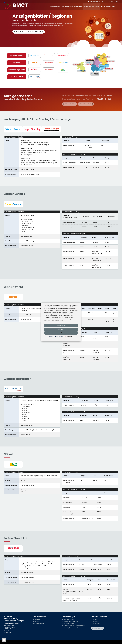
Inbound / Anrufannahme (72, 6)
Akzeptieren (61, 326)
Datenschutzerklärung (63, 339)
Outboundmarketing (109, 6)
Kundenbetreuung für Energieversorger (74, 626)
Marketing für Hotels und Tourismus (73, 628)
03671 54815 (115, 2)
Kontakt (95, 619)
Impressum (96, 621)
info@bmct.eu (99, 2)
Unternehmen (55, 6)
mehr (61, 333)
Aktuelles (37, 621)
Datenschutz (96, 623)
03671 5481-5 (7, 629)
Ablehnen (61, 329)
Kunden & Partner (39, 623)
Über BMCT (37, 619)
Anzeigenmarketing (91, 6)
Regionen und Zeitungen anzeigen (30, 32)
